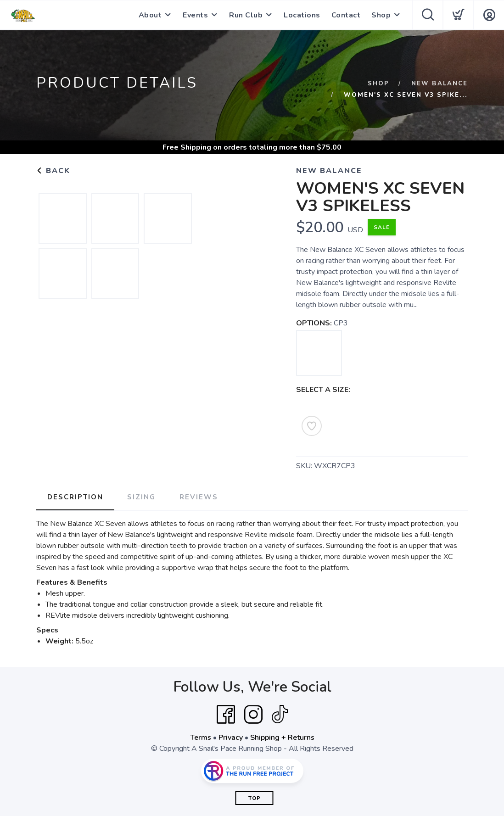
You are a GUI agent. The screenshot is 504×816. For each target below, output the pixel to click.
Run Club (246, 15)
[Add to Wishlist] (312, 426)
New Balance (440, 84)
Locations (302, 15)
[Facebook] (226, 715)
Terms (201, 738)
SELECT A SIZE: (323, 390)
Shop (381, 15)
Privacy (231, 738)
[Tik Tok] (280, 715)
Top (255, 798)
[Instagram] (253, 715)
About (150, 15)
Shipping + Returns (282, 738)
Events (195, 15)
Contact (346, 15)
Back (53, 171)
